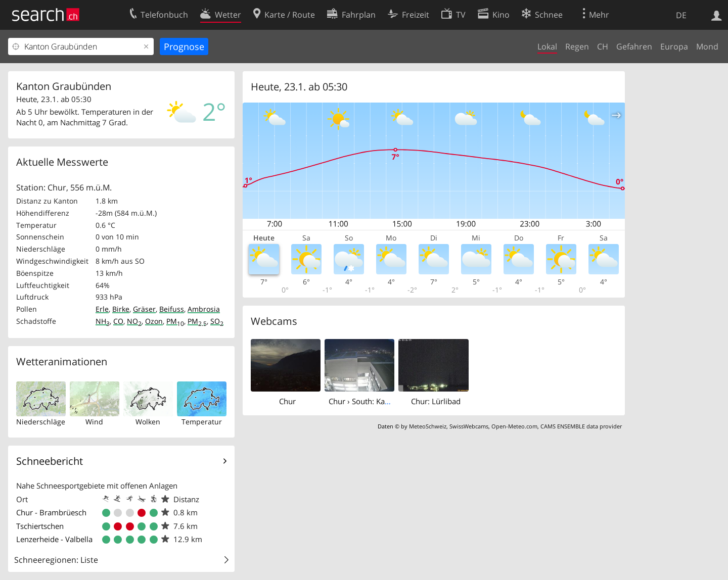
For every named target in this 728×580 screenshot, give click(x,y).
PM (175, 321)
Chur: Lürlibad (436, 401)
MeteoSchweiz (428, 426)
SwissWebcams (469, 426)
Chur (287, 401)
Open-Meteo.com (514, 426)
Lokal (547, 46)
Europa (674, 46)
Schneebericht (50, 461)
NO (134, 321)
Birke (121, 309)
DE (681, 15)
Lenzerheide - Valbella (54, 539)
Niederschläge (41, 422)
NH (103, 321)
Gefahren (634, 46)
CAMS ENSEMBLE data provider (581, 426)
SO (217, 321)
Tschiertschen (40, 526)
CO (118, 321)
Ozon (154, 321)
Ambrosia (204, 309)
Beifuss (172, 309)
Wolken (148, 422)
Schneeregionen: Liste (56, 560)
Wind (94, 422)
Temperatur (202, 422)
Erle (102, 309)
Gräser (144, 309)
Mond (707, 46)
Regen (577, 46)
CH (603, 46)
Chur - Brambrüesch (51, 512)
